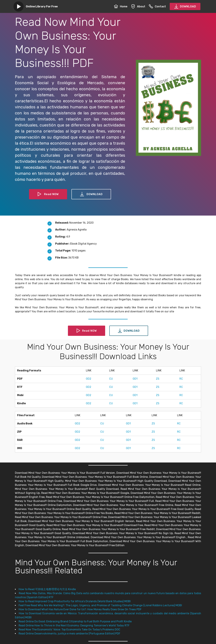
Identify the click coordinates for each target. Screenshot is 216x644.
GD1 (135, 379)
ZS (158, 379)
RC (181, 379)
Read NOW (48, 194)
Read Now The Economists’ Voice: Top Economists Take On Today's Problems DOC (69, 629)
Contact (157, 6)
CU (111, 379)
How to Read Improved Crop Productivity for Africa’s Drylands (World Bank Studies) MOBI (75, 601)
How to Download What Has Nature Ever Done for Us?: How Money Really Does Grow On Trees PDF (80, 609)
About (138, 6)
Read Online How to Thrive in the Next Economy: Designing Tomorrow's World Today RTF (74, 625)
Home (121, 6)
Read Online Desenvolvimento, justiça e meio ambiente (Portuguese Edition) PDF (69, 634)
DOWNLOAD (185, 7)
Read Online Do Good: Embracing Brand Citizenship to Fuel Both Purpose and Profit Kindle (75, 621)
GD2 (89, 379)
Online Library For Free (42, 6)
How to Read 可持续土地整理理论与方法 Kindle (47, 589)
